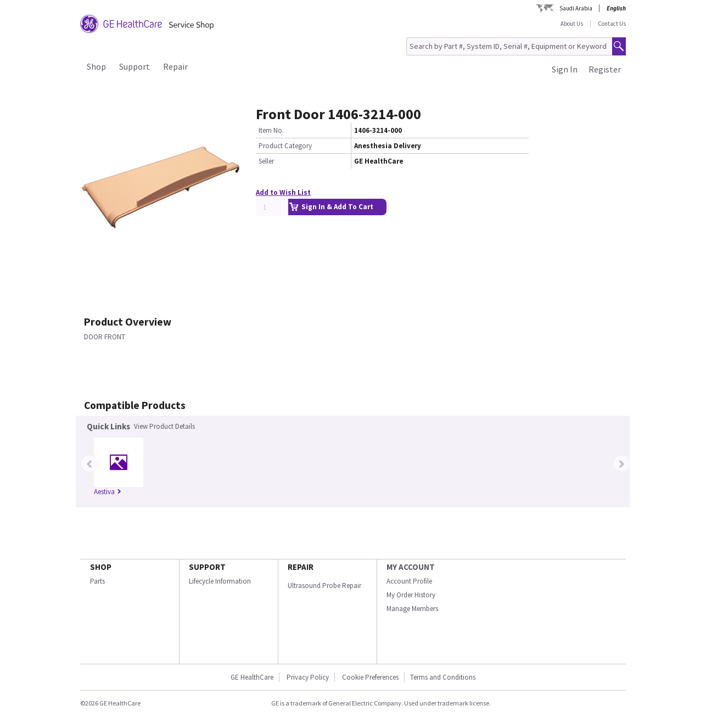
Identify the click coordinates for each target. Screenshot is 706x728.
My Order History (411, 595)
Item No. (271, 130)
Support (135, 66)
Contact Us (612, 24)
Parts (97, 581)
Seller (266, 161)
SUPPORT (207, 567)
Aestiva (108, 492)
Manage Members (412, 609)
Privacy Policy (307, 677)
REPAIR (301, 567)
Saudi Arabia (576, 8)
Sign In (565, 69)
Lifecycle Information (220, 581)
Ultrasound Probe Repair (324, 586)
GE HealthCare (252, 677)
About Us (572, 24)
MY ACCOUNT (411, 567)
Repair (175, 66)
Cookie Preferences (370, 677)
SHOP (101, 567)
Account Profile (409, 581)
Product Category (285, 146)
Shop (96, 66)
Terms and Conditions (443, 677)
